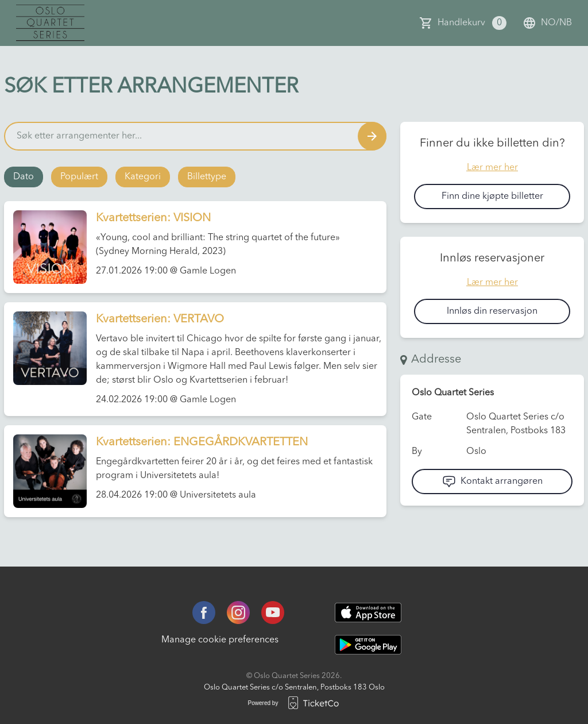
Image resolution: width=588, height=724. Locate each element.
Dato (24, 177)
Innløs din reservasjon (492, 311)
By (417, 452)
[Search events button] (372, 136)
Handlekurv (472, 23)
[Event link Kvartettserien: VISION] (45, 247)
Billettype (207, 177)
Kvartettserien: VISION (153, 218)
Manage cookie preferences (220, 640)
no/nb (547, 23)
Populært (79, 177)
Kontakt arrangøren (492, 482)
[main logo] (50, 23)
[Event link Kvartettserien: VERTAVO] (45, 348)
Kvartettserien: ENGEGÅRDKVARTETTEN (202, 442)
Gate (422, 417)
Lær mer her (492, 168)
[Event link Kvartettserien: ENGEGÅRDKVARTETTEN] (45, 471)
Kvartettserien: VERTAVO (160, 319)
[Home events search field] (195, 136)
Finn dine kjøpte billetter (492, 197)
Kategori (143, 177)
